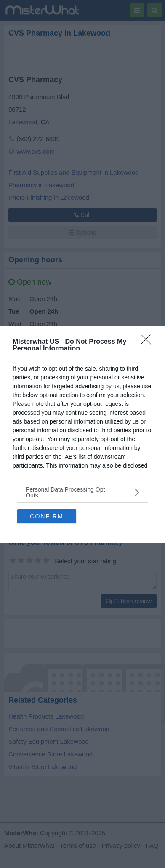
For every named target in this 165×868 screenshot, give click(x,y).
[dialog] (82, 434)
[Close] (149, 342)
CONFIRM (47, 516)
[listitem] (82, 492)
